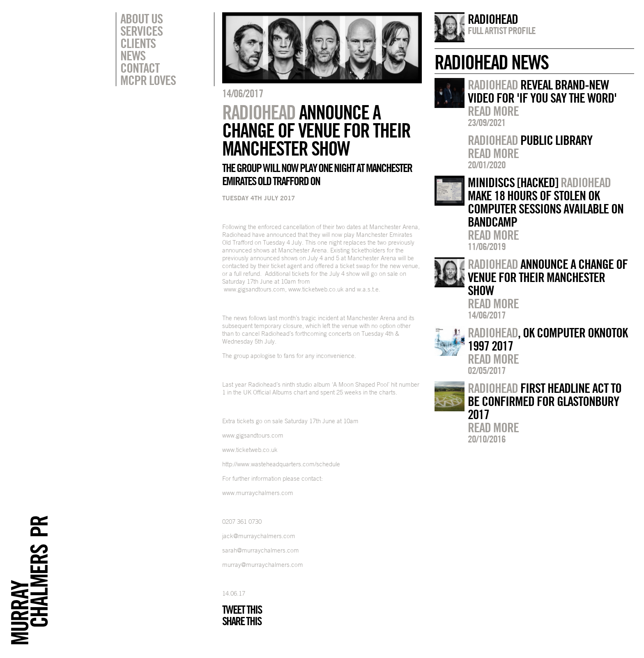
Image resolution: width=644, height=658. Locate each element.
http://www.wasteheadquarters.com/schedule (281, 464)
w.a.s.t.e (368, 289)
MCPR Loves (148, 80)
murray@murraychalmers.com (263, 565)
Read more (493, 111)
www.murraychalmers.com (258, 493)
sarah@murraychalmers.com (261, 550)
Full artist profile (502, 30)
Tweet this (242, 610)
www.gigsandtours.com (254, 289)
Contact (140, 68)
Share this (242, 621)
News (133, 55)
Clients (138, 43)
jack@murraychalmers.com (259, 536)
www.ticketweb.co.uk (316, 289)
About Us (141, 18)
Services (141, 31)
